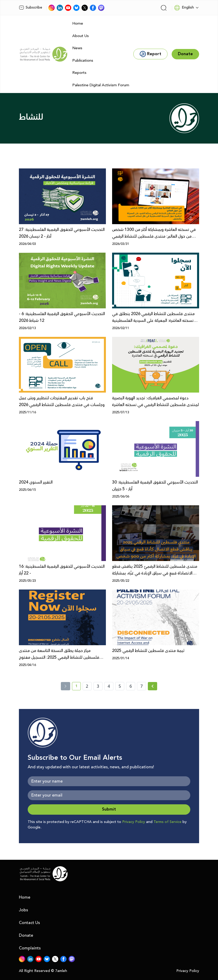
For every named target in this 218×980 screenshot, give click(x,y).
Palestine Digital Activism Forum (101, 85)
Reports (79, 73)
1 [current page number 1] (78, 687)
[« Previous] (66, 686)
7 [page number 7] (141, 686)
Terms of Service (168, 822)
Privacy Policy (134, 822)
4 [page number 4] (109, 686)
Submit (109, 809)
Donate (26, 935)
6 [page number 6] (131, 686)
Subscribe (31, 8)
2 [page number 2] (87, 686)
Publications (83, 61)
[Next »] (153, 686)
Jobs (23, 910)
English (184, 8)
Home (78, 23)
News (77, 48)
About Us (81, 36)
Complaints (30, 948)
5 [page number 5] (120, 686)
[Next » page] (152, 686)
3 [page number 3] (98, 686)
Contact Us (29, 923)
